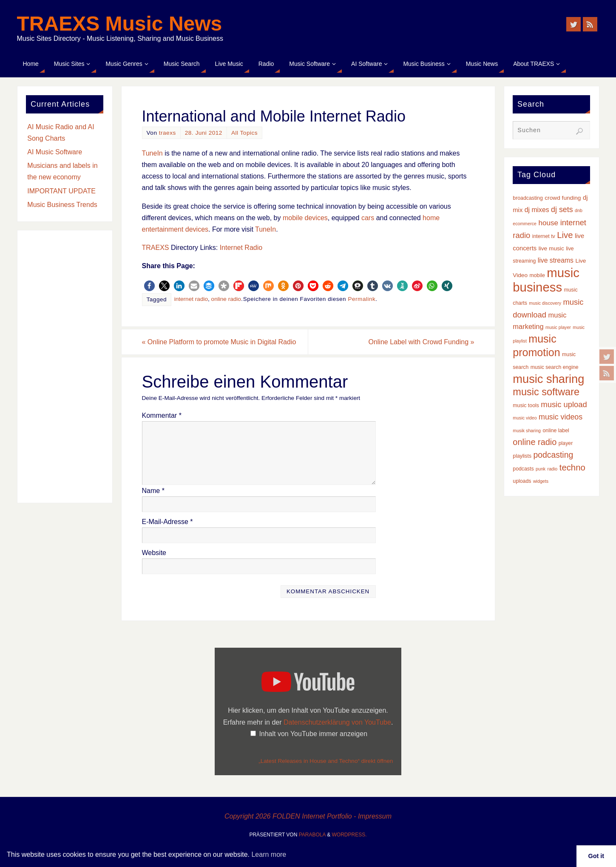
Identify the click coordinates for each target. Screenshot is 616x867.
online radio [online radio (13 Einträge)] (535, 442)
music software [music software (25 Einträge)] (546, 392)
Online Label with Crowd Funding (421, 342)
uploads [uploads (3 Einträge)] (522, 481)
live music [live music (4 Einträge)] (551, 248)
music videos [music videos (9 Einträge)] (561, 417)
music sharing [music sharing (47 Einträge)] (548, 379)
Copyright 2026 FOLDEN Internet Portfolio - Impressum (308, 816)
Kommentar (162, 415)
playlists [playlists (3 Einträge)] (522, 456)
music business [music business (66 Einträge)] (546, 280)
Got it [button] (596, 856)
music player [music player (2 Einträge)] (558, 327)
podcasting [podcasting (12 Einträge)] (554, 455)
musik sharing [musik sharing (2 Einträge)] (527, 431)
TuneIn (152, 153)
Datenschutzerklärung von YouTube (337, 722)
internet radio (191, 299)
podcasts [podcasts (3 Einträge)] (523, 469)
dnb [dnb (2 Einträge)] (579, 210)
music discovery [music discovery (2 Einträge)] (545, 303)
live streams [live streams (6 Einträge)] (556, 260)
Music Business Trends (62, 205)
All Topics (244, 133)
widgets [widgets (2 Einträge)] (541, 481)
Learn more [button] (269, 854)
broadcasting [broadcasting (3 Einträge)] (528, 198)
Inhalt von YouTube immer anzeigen (313, 734)
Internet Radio (241, 248)
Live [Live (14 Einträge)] (565, 235)
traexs (167, 133)
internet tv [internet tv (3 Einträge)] (544, 236)
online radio (226, 299)
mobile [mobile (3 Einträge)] (537, 275)
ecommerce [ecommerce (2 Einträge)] (525, 224)
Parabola (312, 835)
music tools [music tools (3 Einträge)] (526, 405)
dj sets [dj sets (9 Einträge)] (562, 210)
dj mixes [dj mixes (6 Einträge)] (537, 210)
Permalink (362, 299)
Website (154, 553)
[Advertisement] (65, 367)
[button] (149, 286)
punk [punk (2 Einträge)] (541, 469)
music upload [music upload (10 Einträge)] (564, 404)
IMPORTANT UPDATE (61, 191)
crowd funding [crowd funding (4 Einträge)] (563, 198)
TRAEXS (156, 248)
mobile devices (305, 218)
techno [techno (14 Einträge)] (572, 467)
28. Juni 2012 (204, 133)
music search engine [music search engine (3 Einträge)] (555, 367)
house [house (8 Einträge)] (548, 223)
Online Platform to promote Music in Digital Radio (219, 342)
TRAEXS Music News (120, 24)
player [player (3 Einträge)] (566, 443)
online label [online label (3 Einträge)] (556, 431)
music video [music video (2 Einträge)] (525, 418)
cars (368, 218)
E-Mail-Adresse (167, 522)
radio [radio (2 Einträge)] (553, 469)
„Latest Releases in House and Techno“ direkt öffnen (326, 761)
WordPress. (349, 835)
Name (153, 491)
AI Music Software (55, 152)
